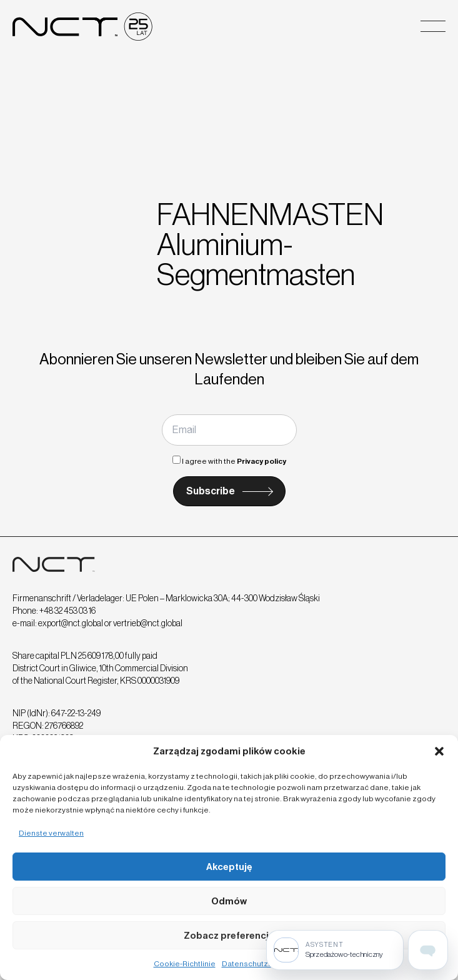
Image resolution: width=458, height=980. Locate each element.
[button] (439, 751)
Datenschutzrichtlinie (260, 964)
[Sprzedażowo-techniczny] (335, 950)
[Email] (229, 430)
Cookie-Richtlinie (185, 964)
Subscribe (211, 491)
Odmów (229, 901)
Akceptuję (229, 867)
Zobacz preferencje (229, 936)
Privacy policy (261, 461)
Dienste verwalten (51, 833)
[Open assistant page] (428, 950)
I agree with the (229, 461)
